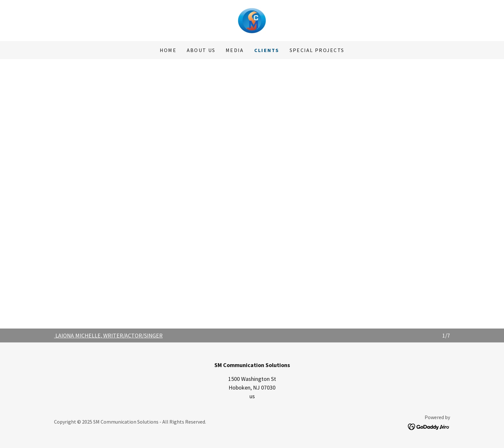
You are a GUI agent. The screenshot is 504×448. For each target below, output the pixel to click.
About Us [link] (201, 50)
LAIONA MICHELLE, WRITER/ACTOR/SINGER (109, 335)
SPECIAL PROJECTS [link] (317, 50)
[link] (252, 20)
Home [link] (168, 50)
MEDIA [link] (235, 50)
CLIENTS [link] (267, 50)
